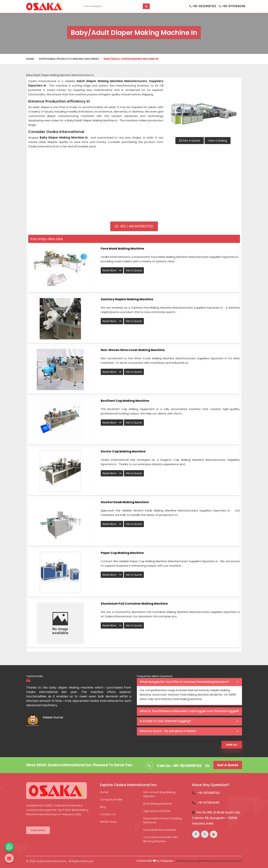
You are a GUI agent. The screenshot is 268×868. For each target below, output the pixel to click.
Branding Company (230, 861)
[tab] (189, 682)
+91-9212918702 (203, 6)
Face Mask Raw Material (159, 830)
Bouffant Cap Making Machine (125, 401)
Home (30, 59)
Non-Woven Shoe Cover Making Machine (133, 350)
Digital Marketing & (207, 861)
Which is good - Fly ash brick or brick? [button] (168, 731)
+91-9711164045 (232, 6)
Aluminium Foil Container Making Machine (134, 604)
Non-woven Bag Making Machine (159, 794)
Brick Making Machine (158, 804)
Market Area (108, 822)
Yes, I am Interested (134, 226)
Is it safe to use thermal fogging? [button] (165, 721)
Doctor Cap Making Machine (123, 451)
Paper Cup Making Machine (122, 553)
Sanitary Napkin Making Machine (127, 299)
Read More (112, 270)
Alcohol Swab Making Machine (125, 502)
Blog (103, 807)
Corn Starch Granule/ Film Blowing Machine (161, 839)
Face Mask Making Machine (122, 249)
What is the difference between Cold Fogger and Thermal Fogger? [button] (189, 711)
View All (232, 745)
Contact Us (108, 814)
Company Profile (111, 799)
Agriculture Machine (157, 811)
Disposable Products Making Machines (69, 59)
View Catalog (218, 140)
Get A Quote (190, 140)
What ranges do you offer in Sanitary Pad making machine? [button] (184, 682)
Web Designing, (185, 861)
